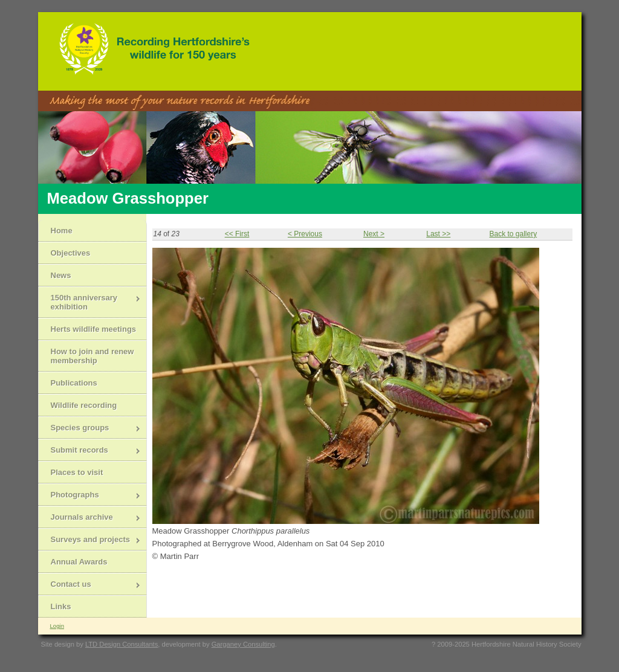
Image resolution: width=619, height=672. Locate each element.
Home (62, 231)
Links (61, 606)
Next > (374, 234)
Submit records (90, 451)
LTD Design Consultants (122, 644)
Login (57, 626)
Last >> (438, 234)
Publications (74, 383)
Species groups (90, 429)
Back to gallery (513, 234)
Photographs (90, 496)
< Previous (305, 234)
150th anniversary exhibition (90, 302)
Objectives (71, 253)
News (61, 275)
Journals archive (90, 518)
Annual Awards (79, 562)
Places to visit (77, 472)
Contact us (90, 585)
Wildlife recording (84, 405)
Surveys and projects (90, 541)
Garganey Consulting (243, 644)
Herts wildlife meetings (94, 329)
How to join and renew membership (92, 356)
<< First (237, 234)
